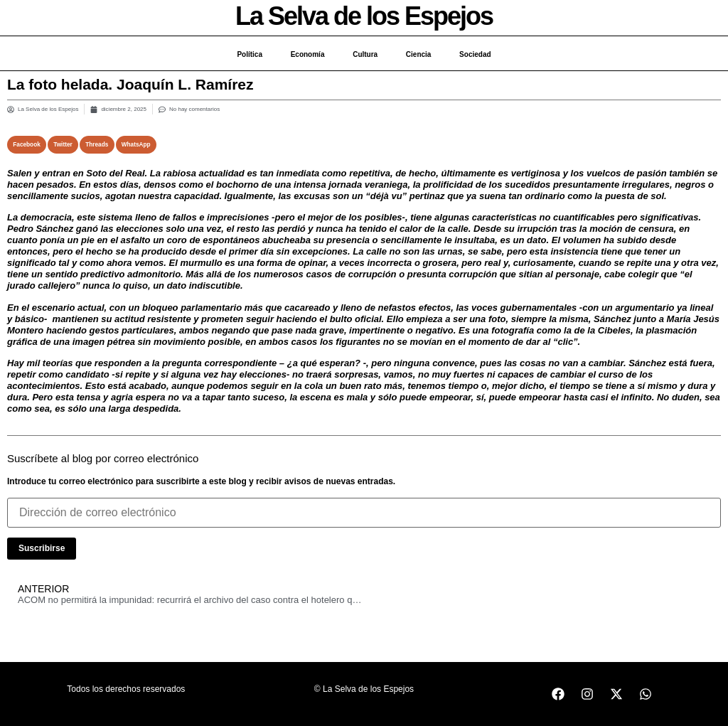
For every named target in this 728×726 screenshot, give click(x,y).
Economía (307, 54)
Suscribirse (42, 548)
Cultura (365, 54)
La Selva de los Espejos (364, 16)
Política (250, 54)
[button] (27, 145)
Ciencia (419, 54)
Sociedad (476, 54)
